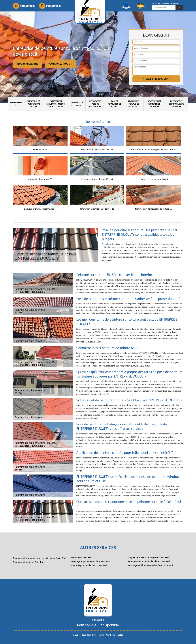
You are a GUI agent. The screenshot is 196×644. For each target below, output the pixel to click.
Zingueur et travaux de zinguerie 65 (134, 104)
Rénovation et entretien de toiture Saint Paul (149, 561)
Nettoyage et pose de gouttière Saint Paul (90, 561)
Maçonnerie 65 (16, 104)
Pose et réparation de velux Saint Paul (89, 565)
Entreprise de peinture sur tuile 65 (34, 104)
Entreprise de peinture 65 (77, 104)
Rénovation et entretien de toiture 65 (154, 104)
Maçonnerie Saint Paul (81, 557)
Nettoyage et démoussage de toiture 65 (176, 104)
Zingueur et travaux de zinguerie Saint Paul (148, 557)
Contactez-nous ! (60, 64)
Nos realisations (28, 64)
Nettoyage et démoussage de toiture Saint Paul (150, 565)
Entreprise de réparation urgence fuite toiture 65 (56, 104)
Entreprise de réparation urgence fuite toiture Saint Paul (40, 558)
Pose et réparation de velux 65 (115, 104)
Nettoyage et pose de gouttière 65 (95, 104)
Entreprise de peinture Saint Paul (29, 562)
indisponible (24, 6)
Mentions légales (115, 635)
